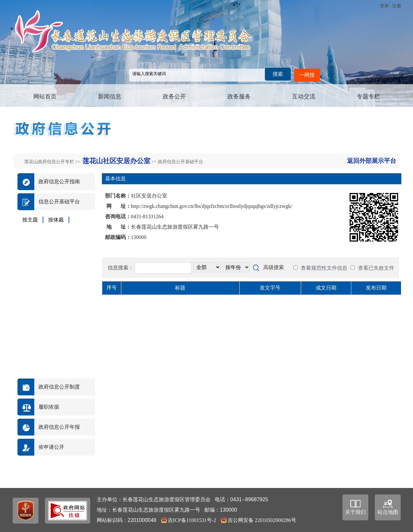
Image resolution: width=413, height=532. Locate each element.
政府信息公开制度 (59, 387)
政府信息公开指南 (59, 181)
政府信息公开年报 (59, 427)
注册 (397, 6)
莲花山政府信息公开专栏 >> (53, 162)
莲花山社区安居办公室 (116, 161)
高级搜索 (274, 267)
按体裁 (56, 220)
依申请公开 (51, 447)
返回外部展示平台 (372, 161)
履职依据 (49, 407)
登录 (384, 6)
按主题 (30, 220)
